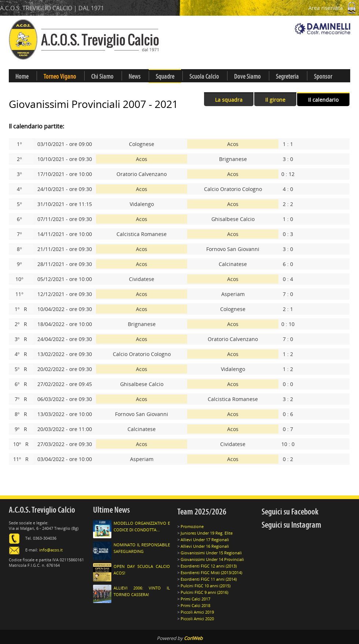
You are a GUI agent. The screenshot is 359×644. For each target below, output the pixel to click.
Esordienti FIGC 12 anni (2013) (209, 566)
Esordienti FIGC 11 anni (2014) (209, 579)
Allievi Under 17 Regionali (205, 540)
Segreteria (287, 76)
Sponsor (323, 76)
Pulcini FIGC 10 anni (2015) (206, 586)
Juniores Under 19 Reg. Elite (207, 533)
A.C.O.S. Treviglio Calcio (42, 510)
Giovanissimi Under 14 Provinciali (212, 559)
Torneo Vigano (60, 76)
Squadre (165, 76)
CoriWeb (193, 638)
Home (22, 76)
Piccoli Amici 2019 (197, 612)
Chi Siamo (102, 76)
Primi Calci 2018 (195, 605)
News (135, 76)
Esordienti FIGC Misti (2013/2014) (211, 572)
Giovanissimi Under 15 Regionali (211, 553)
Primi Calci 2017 (195, 599)
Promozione (192, 526)
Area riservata (334, 8)
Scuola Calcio (204, 76)
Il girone (275, 100)
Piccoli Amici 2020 (197, 619)
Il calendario (323, 100)
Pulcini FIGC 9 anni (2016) (204, 592)
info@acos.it (51, 550)
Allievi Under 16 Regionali (205, 546)
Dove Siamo (247, 76)
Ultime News (111, 510)
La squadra (229, 100)
